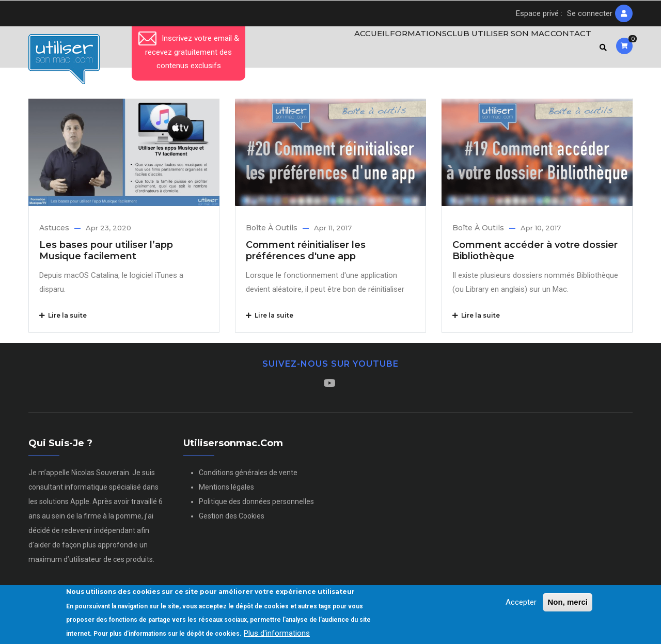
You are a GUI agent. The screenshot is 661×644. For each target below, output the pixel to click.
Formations (407, 49)
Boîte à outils (272, 232)
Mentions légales (226, 492)
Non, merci (568, 602)
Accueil (355, 49)
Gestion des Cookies (232, 521)
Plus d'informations (277, 633)
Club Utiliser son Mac (491, 49)
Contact (567, 49)
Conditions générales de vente (248, 477)
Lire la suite (63, 319)
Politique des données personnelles (256, 506)
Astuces (54, 232)
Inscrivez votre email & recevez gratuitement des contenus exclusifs (189, 52)
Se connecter (590, 13)
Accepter (521, 603)
